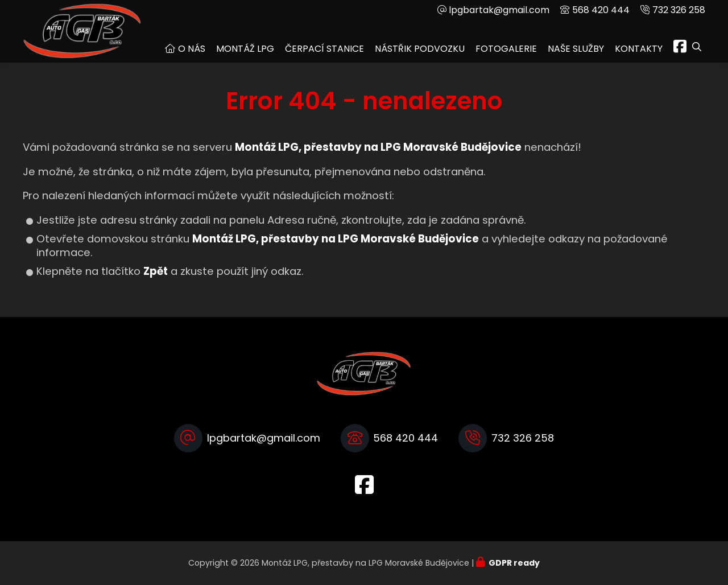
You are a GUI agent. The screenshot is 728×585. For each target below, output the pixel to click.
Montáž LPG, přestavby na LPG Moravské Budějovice (336, 239)
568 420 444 (601, 10)
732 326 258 (679, 10)
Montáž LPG (245, 49)
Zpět (156, 271)
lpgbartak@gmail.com (499, 10)
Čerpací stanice (324, 49)
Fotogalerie (506, 49)
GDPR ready (514, 563)
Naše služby (576, 49)
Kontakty (639, 49)
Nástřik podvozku (420, 49)
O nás (192, 49)
